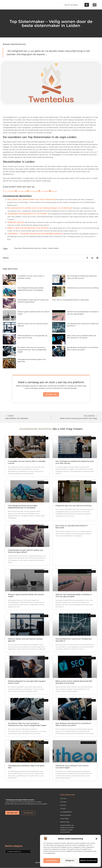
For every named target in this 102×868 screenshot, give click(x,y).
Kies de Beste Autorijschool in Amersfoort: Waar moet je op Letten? (73, 724)
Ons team (63, 802)
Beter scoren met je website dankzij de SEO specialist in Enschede (74, 682)
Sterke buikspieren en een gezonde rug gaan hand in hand (27, 682)
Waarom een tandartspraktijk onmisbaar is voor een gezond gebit (74, 595)
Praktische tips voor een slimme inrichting (83, 288)
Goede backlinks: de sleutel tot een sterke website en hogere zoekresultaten (67, 829)
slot (40, 248)
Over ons (63, 798)
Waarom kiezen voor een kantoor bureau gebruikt (25, 640)
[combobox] (74, 5)
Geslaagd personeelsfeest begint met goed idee (26, 767)
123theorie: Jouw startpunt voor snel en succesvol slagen (72, 767)
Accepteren (52, 861)
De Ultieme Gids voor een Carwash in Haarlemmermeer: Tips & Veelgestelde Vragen (32, 350)
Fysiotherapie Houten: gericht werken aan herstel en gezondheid (26, 551)
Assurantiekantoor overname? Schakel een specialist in (74, 640)
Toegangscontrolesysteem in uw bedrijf (27, 214)
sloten (45, 248)
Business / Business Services (14, 44)
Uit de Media (64, 819)
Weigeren (70, 861)
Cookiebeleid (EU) (66, 812)
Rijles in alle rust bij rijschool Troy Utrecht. (28, 228)
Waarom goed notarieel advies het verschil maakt (26, 595)
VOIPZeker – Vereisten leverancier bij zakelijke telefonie (35, 234)
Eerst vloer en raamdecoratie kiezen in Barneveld (70, 300)
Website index (65, 822)
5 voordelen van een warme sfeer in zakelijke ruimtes (27, 462)
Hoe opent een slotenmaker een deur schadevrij (31, 199)
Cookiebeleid (69, 866)
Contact (63, 808)
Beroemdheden (65, 815)
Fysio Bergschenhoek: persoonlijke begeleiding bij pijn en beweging (23, 507)
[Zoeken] (87, 5)
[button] (96, 839)
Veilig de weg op (16, 222)
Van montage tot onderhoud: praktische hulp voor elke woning (75, 462)
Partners (63, 805)
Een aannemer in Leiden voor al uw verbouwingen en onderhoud (40, 208)
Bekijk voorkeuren (89, 861)
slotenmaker (54, 248)
